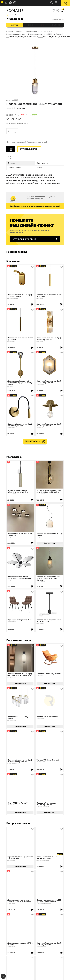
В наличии (56, 25)
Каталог (15, 25)
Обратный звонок (58, 19)
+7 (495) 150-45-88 (15, 19)
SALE (43, 25)
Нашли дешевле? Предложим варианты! (26, 142)
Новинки (30, 25)
